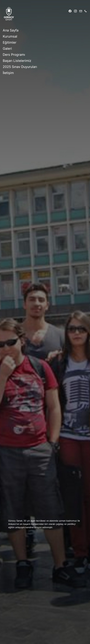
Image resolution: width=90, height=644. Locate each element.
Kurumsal (10, 36)
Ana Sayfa (11, 30)
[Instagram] (75, 11)
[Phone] (86, 11)
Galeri (7, 49)
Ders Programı (14, 55)
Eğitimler (10, 42)
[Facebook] (70, 11)
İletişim (8, 73)
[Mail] (81, 11)
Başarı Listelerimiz (17, 61)
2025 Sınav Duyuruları (20, 67)
